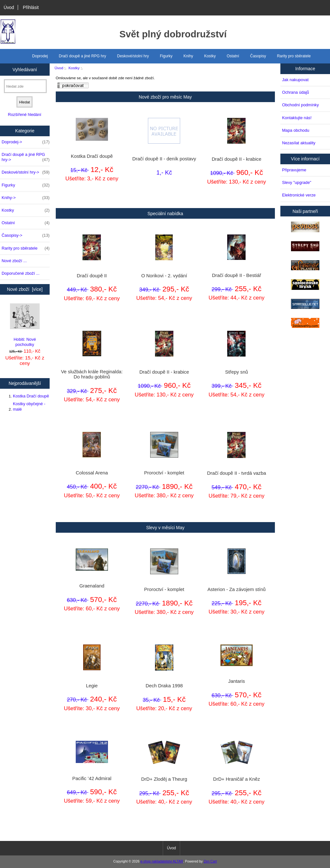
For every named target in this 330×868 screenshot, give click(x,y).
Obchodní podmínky (300, 105)
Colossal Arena (92, 473)
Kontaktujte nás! (297, 118)
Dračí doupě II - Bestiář (237, 275)
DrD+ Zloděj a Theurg (164, 779)
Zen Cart (210, 861)
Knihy (188, 56)
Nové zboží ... (14, 261)
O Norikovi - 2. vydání (164, 276)
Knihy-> (26, 198)
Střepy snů (237, 372)
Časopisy (258, 56)
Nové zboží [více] (25, 289)
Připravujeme (294, 170)
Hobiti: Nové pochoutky (25, 325)
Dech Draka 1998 (164, 686)
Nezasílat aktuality (299, 143)
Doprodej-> (26, 142)
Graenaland (92, 586)
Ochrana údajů (296, 92)
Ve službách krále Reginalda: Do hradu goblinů (92, 374)
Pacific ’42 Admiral (92, 778)
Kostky (74, 68)
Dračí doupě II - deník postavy (164, 159)
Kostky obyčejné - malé (29, 406)
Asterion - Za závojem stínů (237, 589)
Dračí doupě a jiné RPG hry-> (26, 157)
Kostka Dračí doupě (31, 396)
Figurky (166, 56)
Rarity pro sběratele (294, 56)
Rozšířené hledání (25, 114)
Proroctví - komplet (164, 473)
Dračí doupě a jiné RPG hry (83, 56)
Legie (92, 686)
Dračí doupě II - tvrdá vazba (236, 473)
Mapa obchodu (296, 130)
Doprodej (40, 56)
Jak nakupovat (295, 80)
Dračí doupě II (92, 276)
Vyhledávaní (25, 69)
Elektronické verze (299, 195)
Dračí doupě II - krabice (237, 159)
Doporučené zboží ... (21, 273)
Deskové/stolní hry (133, 56)
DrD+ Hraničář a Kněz (236, 779)
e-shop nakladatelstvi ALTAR (162, 861)
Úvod (9, 7)
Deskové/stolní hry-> (26, 172)
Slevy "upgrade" (297, 182)
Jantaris (237, 681)
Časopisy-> (26, 235)
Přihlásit (31, 7)
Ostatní (233, 56)
